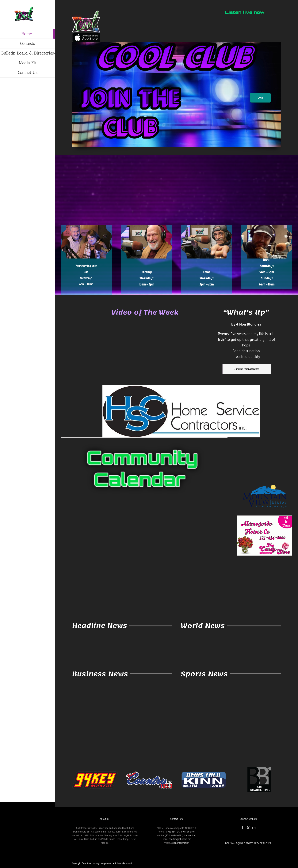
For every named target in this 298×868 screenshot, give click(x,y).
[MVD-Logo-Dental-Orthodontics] (265, 481)
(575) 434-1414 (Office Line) (180, 832)
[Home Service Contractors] (181, 386)
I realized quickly (246, 357)
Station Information (179, 843)
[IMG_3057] (86, 34)
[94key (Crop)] (95, 766)
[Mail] (254, 828)
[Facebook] (243, 828)
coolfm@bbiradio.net (180, 839)
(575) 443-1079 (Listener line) (181, 835)
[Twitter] (248, 828)
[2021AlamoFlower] (265, 517)
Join (260, 98)
